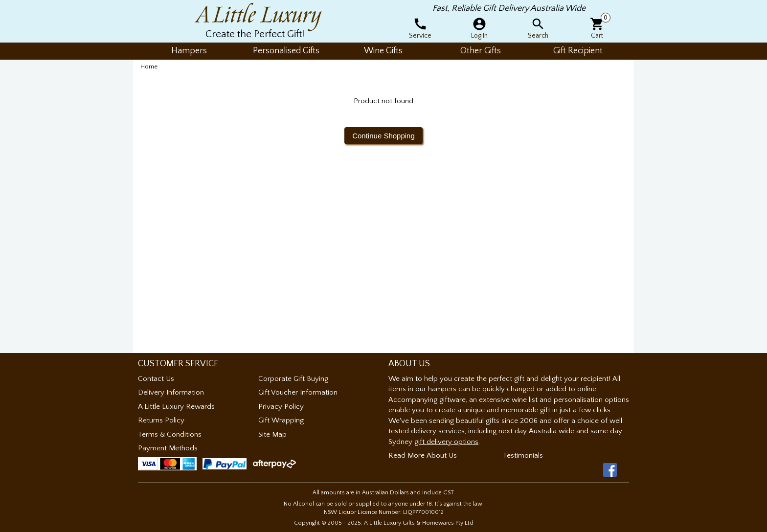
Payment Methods (168, 448)
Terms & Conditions (170, 434)
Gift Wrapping (281, 420)
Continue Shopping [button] (383, 136)
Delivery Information (171, 392)
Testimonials (523, 455)
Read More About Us (423, 455)
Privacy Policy (281, 407)
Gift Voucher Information (298, 392)
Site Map (272, 434)
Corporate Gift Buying (293, 379)
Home (149, 66)
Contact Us (156, 379)
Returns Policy (161, 420)
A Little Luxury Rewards (176, 407)
